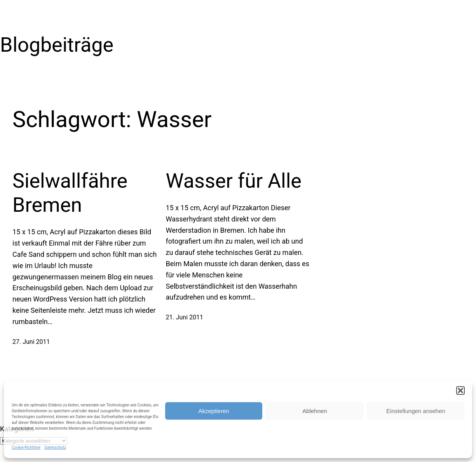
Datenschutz (55, 447)
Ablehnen (315, 411)
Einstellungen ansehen (416, 411)
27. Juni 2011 (31, 342)
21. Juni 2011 (185, 317)
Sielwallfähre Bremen (70, 193)
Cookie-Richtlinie (26, 447)
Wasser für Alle (234, 181)
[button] (460, 391)
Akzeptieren (214, 411)
